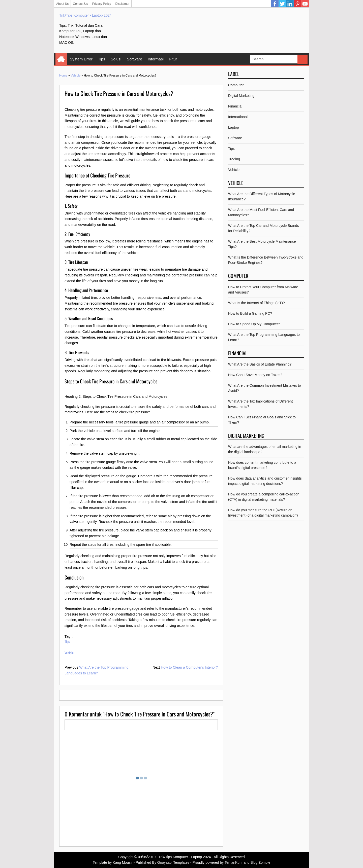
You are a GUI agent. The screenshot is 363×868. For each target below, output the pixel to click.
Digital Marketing (241, 96)
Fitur (173, 59)
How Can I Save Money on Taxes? (255, 375)
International (238, 117)
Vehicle (75, 76)
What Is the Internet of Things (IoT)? (256, 303)
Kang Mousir (123, 862)
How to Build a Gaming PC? (250, 313)
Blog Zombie (261, 862)
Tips (102, 59)
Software (134, 59)
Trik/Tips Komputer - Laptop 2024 (85, 15)
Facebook (275, 4)
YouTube (305, 4)
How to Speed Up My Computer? (254, 324)
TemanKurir (234, 862)
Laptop (234, 127)
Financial (235, 106)
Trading (234, 159)
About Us (62, 4)
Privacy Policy (102, 4)
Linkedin (290, 4)
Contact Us (80, 4)
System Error (81, 59)
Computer (236, 85)
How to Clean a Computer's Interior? (189, 667)
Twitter (282, 4)
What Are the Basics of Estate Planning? (260, 364)
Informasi (156, 59)
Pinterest (297, 4)
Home (61, 59)
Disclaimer (122, 4)
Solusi (116, 59)
